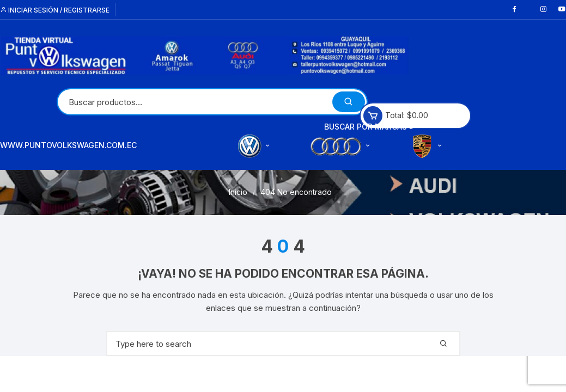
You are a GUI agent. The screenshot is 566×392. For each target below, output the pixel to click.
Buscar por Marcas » (369, 127)
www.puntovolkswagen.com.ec (68, 145)
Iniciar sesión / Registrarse (55, 10)
